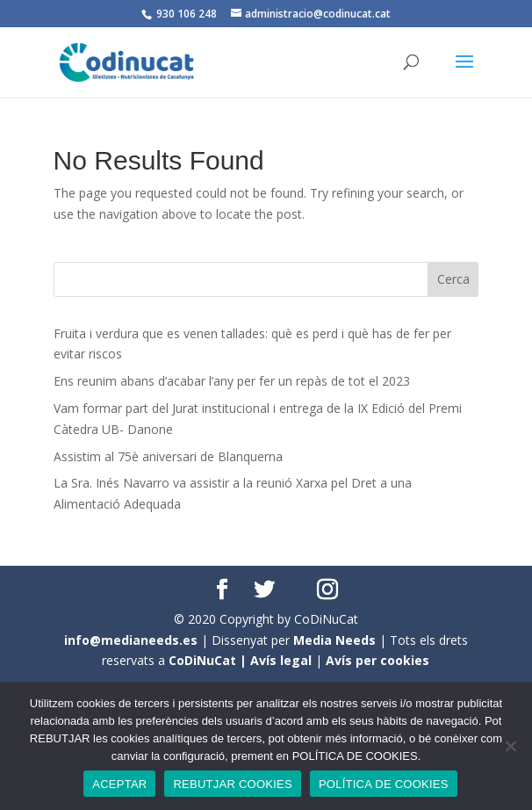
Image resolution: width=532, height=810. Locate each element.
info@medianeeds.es (131, 640)
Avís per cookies (377, 660)
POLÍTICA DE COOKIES (384, 784)
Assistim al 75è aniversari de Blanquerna (168, 456)
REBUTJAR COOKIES (232, 784)
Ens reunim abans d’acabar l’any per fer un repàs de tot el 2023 (232, 381)
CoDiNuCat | (209, 660)
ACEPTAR (119, 784)
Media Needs (334, 640)
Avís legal (281, 660)
